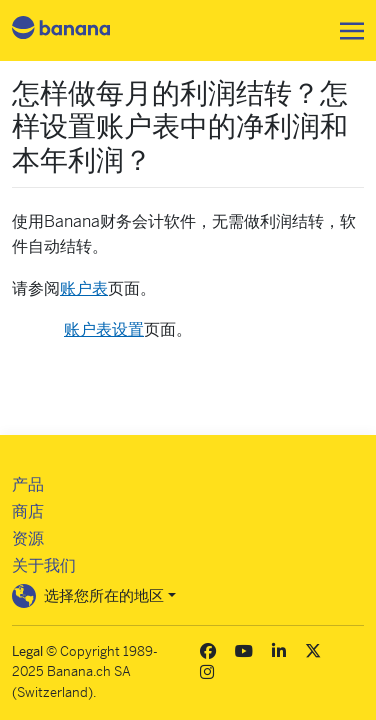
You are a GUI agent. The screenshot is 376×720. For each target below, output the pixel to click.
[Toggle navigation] (346, 31)
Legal (27, 651)
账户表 (84, 288)
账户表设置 (104, 329)
